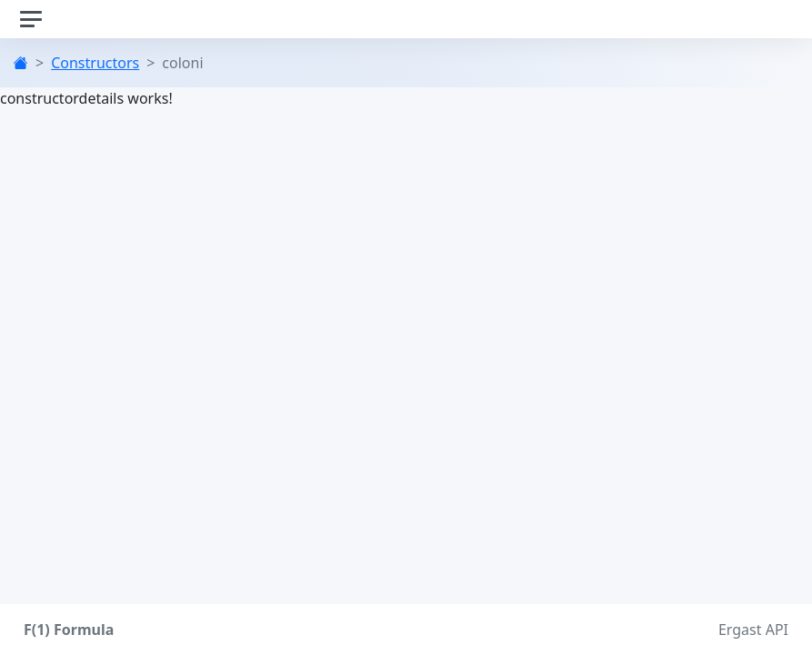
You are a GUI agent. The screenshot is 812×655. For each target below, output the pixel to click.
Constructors (95, 63)
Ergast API (753, 630)
